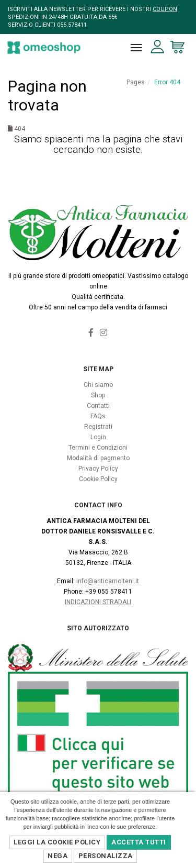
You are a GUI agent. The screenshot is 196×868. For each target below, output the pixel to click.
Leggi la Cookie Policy (57, 842)
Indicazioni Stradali (98, 602)
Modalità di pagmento (98, 458)
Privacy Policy (98, 469)
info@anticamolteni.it (108, 581)
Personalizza (106, 856)
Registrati (98, 427)
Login (98, 437)
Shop (98, 395)
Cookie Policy (98, 479)
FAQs (98, 416)
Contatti (98, 406)
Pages (136, 82)
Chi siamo (98, 385)
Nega (57, 856)
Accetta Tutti (139, 842)
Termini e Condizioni (98, 448)
